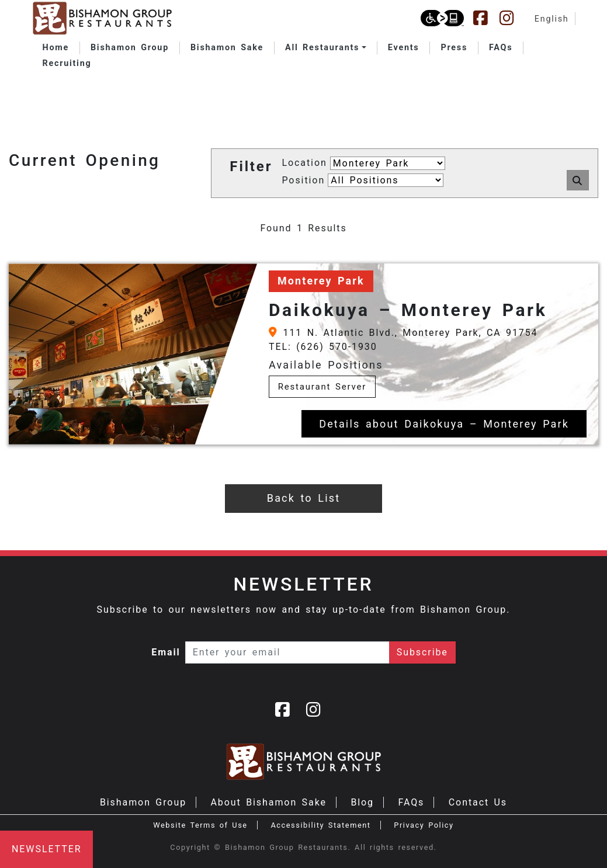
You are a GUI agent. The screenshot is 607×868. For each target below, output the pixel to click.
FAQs (411, 802)
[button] (326, 48)
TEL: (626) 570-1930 (323, 347)
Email (166, 652)
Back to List (303, 498)
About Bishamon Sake (269, 802)
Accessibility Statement (320, 825)
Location (304, 163)
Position (303, 180)
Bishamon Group (143, 802)
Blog (362, 802)
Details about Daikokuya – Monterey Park (444, 424)
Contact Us (478, 802)
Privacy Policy (424, 825)
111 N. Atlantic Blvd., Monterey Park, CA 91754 (404, 333)
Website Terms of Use (200, 825)
